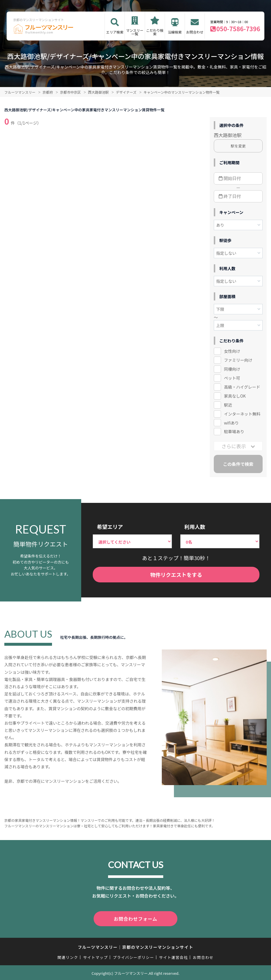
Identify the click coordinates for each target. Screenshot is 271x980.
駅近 (228, 405)
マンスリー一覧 (135, 32)
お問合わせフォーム (135, 918)
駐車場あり (234, 431)
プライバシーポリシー (133, 956)
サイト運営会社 (173, 956)
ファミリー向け (238, 360)
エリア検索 (115, 32)
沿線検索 (175, 32)
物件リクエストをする (176, 575)
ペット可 (232, 378)
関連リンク (68, 956)
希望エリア (110, 527)
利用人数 (195, 527)
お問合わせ (195, 32)
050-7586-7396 (238, 29)
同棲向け (232, 369)
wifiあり (231, 423)
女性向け (232, 351)
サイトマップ (96, 956)
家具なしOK (235, 396)
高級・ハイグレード (242, 387)
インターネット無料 (242, 414)
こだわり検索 (155, 32)
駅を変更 (238, 146)
